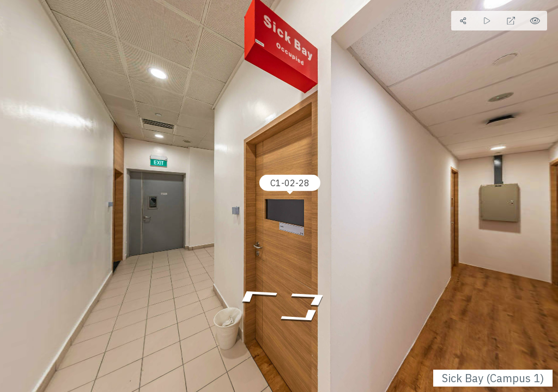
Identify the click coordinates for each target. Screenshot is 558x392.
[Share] (463, 21)
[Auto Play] (487, 21)
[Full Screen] (511, 21)
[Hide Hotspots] (535, 21)
